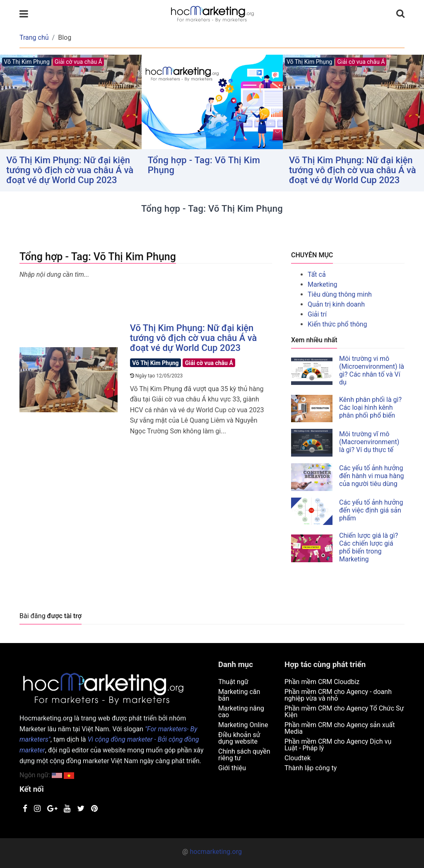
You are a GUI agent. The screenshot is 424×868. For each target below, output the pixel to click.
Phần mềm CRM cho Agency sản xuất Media (340, 728)
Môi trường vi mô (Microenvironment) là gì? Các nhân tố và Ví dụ (372, 370)
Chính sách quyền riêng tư (244, 755)
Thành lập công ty (311, 768)
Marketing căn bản (239, 695)
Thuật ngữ (233, 682)
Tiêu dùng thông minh (340, 294)
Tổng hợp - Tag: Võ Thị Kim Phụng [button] (204, 165)
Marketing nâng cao (241, 712)
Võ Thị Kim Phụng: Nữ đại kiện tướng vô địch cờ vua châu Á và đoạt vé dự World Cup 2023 (70, 170)
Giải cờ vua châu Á (209, 363)
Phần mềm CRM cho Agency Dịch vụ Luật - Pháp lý (338, 745)
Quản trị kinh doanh (336, 304)
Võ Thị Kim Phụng (155, 363)
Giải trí (317, 314)
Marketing (322, 284)
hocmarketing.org (216, 852)
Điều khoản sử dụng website (239, 738)
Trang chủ (34, 37)
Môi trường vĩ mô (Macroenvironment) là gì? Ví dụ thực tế (369, 442)
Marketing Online (243, 725)
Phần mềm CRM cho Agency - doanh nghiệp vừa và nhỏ (338, 695)
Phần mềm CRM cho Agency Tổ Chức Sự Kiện (344, 712)
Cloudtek (298, 758)
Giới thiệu (232, 768)
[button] (69, 775)
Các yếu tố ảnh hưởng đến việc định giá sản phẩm (371, 510)
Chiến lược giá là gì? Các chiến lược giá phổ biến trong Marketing (369, 547)
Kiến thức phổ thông (337, 324)
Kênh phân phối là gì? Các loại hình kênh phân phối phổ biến (370, 407)
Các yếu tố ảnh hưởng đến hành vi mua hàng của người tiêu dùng (371, 476)
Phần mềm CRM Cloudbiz (322, 682)
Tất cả (317, 274)
